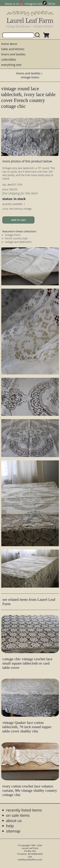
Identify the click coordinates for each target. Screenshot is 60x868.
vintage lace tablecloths (18, 242)
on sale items (18, 815)
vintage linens (30, 77)
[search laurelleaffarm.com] (38, 35)
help (10, 826)
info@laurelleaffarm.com (30, 860)
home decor (9, 44)
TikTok (51, 4)
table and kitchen (13, 49)
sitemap (13, 831)
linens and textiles (13, 54)
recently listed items (24, 810)
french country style (16, 238)
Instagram (31, 4)
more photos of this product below (27, 161)
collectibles (9, 59)
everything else (11, 65)
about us (14, 821)
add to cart (18, 220)
